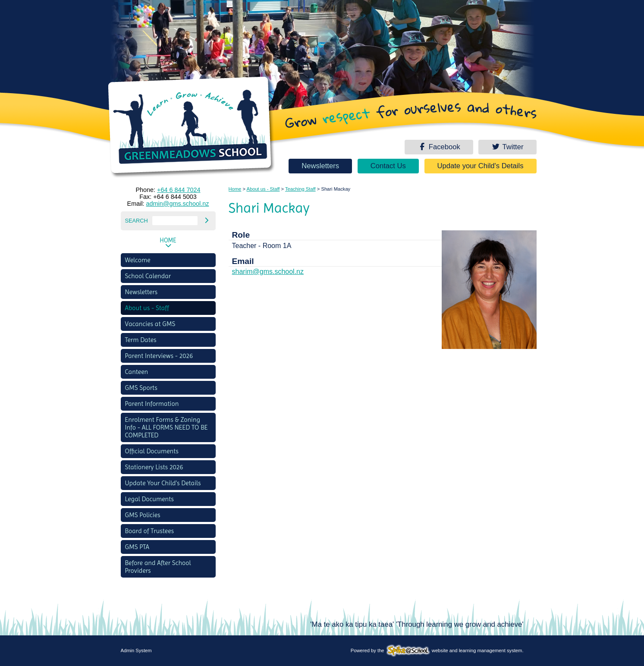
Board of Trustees (150, 531)
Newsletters (320, 166)
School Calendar (148, 276)
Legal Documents (149, 499)
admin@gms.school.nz (178, 204)
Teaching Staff (300, 189)
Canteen (137, 372)
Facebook (439, 147)
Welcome (138, 260)
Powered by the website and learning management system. (437, 650)
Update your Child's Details (481, 166)
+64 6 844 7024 (179, 190)
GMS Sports (141, 388)
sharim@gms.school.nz (268, 272)
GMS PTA (137, 547)
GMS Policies (143, 515)
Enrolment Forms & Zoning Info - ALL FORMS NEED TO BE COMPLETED (166, 427)
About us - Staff (147, 308)
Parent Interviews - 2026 (159, 356)
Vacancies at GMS (150, 324)
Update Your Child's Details (163, 483)
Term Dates (141, 340)
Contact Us (388, 166)
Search (137, 221)
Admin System (136, 650)
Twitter (507, 147)
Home (168, 240)
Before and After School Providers (158, 567)
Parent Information (152, 404)
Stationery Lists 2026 (154, 467)
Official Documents (152, 451)
